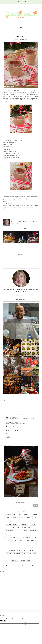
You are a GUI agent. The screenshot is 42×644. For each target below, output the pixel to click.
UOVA (32, 557)
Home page (21, 254)
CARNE (35, 518)
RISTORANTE (12, 550)
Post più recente (7, 255)
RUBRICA (19, 550)
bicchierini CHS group (21, 192)
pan (28, 541)
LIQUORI (14, 541)
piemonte (13, 547)
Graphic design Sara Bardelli (29, 566)
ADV (14, 514)
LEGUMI (28, 537)
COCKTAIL (22, 521)
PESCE (7, 547)
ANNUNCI (20, 514)
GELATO (28, 534)
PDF (26, 544)
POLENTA (19, 547)
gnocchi (7, 537)
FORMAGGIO (9, 534)
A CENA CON (8, 514)
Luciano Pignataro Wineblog (12, 417)
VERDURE (23, 560)
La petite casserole (10, 435)
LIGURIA (8, 541)
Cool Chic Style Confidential (12, 423)
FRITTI (16, 534)
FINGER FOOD (33, 531)
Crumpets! (8, 432)
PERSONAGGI (33, 544)
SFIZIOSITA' (8, 554)
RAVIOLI (30, 547)
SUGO (29, 554)
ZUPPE (29, 560)
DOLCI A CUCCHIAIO (10, 531)
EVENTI (25, 531)
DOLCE (24, 528)
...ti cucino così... (20, 611)
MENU (21, 28)
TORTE (34, 554)
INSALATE (21, 537)
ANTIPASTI (27, 514)
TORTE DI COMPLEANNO (14, 557)
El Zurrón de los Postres (11, 427)
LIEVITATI (34, 537)
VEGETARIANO (15, 560)
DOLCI (29, 528)
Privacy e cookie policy (12, 566)
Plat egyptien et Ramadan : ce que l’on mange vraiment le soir (17, 436)
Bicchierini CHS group (21, 135)
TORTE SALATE (25, 557)
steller (24, 554)
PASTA (14, 544)
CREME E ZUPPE (25, 524)
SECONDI (31, 550)
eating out (19, 531)
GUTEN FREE (14, 537)
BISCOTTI (20, 518)
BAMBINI (7, 518)
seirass (19, 94)
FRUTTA (22, 534)
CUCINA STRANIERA (15, 528)
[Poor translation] (4, 621)
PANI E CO (33, 541)
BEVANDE (14, 518)
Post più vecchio (35, 255)
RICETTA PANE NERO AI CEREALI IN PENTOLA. (16, 424)
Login (20, 566)
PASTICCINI (21, 544)
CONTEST (9, 524)
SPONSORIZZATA (17, 554)
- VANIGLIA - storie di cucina (12, 431)
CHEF (8, 521)
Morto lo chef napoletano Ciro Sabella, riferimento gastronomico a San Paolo (20, 419)
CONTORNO (16, 524)
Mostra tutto (36, 439)
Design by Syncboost (29, 611)
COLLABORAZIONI (31, 521)
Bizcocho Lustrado (9, 428)
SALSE (25, 550)
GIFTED (34, 534)
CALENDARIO (28, 518)
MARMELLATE (22, 541)
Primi (24, 547)
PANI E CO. (8, 544)
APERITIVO (34, 514)
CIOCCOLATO (14, 521)
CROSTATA (33, 524)
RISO (35, 547)
